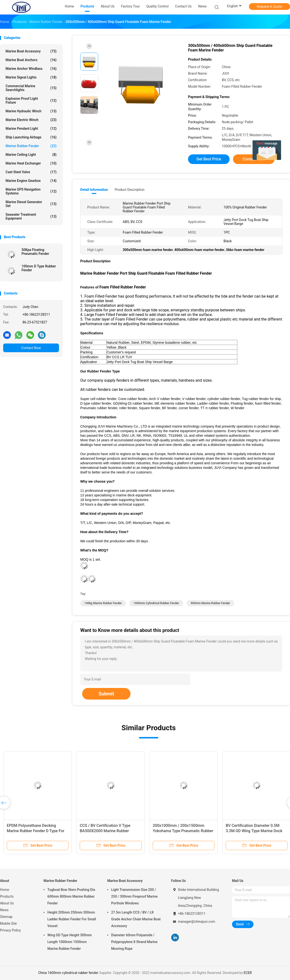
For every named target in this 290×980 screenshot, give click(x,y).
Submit (106, 694)
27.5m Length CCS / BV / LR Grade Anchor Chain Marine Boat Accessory (136, 919)
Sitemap (6, 917)
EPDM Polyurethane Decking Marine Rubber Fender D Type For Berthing (36, 831)
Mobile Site (8, 923)
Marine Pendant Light (31, 129)
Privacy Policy (10, 930)
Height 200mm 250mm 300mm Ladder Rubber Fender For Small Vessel (72, 919)
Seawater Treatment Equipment (31, 216)
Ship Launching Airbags (31, 137)
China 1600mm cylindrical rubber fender (68, 973)
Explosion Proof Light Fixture (31, 100)
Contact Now (31, 348)
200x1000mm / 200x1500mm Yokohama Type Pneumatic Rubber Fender (183, 831)
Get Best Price (209, 159)
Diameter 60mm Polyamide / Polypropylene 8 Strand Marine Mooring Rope (134, 942)
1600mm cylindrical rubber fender (156, 603)
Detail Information (94, 190)
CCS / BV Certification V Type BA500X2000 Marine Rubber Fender (105, 831)
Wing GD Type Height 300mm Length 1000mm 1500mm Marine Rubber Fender (70, 942)
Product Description (129, 190)
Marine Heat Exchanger (31, 163)
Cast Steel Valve (31, 172)
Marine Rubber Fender (31, 146)
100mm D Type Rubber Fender (39, 268)
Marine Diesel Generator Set (31, 204)
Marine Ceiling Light (31, 155)
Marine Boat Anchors (31, 60)
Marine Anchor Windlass (31, 69)
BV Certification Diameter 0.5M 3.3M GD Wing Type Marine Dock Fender (254, 831)
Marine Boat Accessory (31, 51)
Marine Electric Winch (31, 120)
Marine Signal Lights (31, 77)
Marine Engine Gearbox (31, 181)
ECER (248, 973)
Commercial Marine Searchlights (31, 88)
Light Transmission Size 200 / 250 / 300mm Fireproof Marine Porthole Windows (134, 896)
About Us (7, 903)
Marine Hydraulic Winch (31, 111)
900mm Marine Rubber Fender (210, 603)
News (4, 910)
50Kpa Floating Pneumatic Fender (35, 252)
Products (7, 896)
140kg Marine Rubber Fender (103, 603)
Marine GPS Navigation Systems (31, 191)
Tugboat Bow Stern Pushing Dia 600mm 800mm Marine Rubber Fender (71, 896)
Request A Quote (269, 7)
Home (5, 890)
